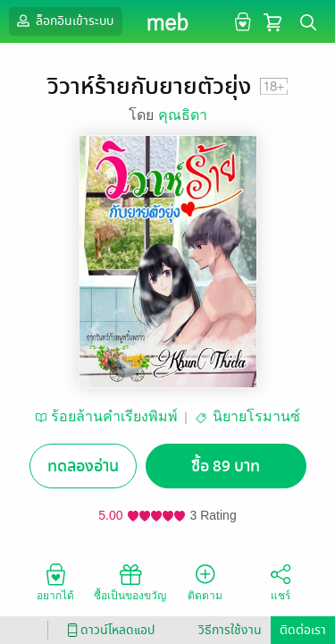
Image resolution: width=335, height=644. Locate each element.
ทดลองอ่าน (83, 466)
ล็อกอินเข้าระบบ (63, 21)
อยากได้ (55, 581)
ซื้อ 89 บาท (226, 466)
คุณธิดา (183, 115)
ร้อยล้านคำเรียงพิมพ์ (114, 416)
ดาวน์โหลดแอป (108, 630)
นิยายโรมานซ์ (256, 416)
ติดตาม (205, 581)
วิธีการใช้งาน (230, 630)
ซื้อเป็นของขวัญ (130, 581)
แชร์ (281, 581)
